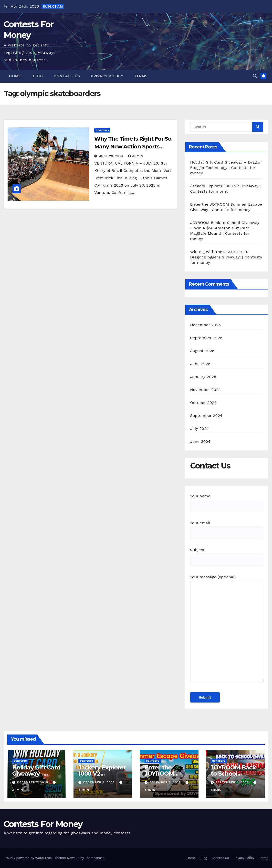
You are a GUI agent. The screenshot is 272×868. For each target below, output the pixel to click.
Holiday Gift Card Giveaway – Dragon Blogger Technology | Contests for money (226, 168)
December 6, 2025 (100, 782)
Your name (227, 501)
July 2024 (199, 428)
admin (136, 156)
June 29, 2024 (112, 156)
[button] (255, 76)
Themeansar (94, 858)
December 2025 (206, 325)
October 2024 (203, 403)
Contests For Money (43, 824)
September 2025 (206, 338)
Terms (141, 76)
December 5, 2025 (166, 782)
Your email (227, 528)
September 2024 (206, 416)
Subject (227, 555)
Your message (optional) (227, 631)
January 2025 (203, 377)
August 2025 (202, 351)
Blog (37, 76)
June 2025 (200, 364)
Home (15, 76)
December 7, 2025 (33, 782)
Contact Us (67, 76)
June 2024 (200, 441)
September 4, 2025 (233, 782)
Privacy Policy (107, 76)
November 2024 (205, 390)
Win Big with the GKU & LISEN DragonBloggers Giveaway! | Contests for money (226, 257)
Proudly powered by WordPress (28, 858)
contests (102, 130)
